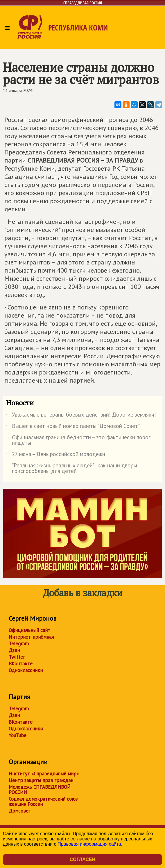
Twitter (17, 657)
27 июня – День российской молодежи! (57, 455)
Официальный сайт (29, 630)
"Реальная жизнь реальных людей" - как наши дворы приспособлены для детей (72, 469)
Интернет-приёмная (31, 637)
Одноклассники (26, 670)
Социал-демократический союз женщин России (43, 802)
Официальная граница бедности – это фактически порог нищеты (78, 440)
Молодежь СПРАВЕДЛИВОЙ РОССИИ (40, 790)
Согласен (82, 859)
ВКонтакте (21, 664)
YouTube (18, 735)
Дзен (14, 650)
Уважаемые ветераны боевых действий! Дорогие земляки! (81, 416)
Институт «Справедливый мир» (44, 774)
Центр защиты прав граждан (41, 780)
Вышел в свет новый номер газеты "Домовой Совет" (73, 427)
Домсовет (20, 811)
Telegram (19, 644)
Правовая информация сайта (89, 844)
